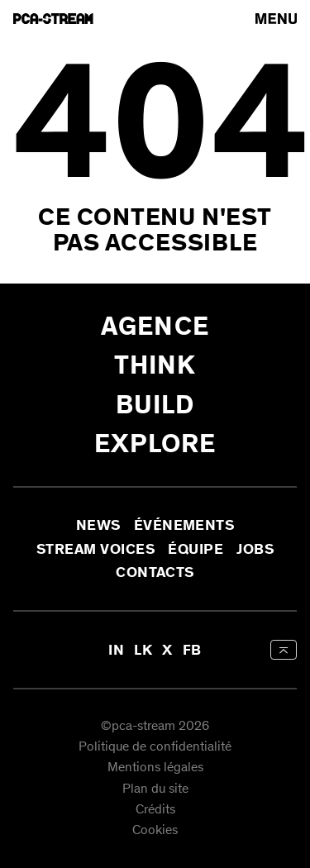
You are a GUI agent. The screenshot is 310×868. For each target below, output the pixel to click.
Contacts (155, 572)
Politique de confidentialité (155, 747)
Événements (184, 526)
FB (192, 650)
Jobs (255, 549)
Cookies (155, 831)
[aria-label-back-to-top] (284, 650)
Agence (155, 326)
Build (155, 405)
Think (155, 365)
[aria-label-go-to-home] (53, 19)
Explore (155, 444)
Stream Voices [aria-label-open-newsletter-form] (95, 549)
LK (143, 650)
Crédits (155, 810)
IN (116, 650)
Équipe (196, 549)
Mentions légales (155, 768)
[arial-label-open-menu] (276, 19)
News (98, 526)
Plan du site (155, 789)
